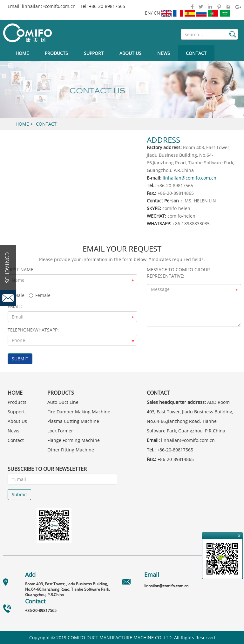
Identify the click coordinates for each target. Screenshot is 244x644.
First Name (20, 269)
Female (40, 295)
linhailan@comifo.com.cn (49, 6)
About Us (130, 53)
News (164, 53)
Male (16, 295)
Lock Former (60, 431)
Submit (19, 494)
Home (22, 53)
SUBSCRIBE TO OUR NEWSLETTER (47, 469)
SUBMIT (20, 359)
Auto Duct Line (63, 402)
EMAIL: (15, 306)
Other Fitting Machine (71, 450)
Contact (196, 53)
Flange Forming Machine (74, 440)
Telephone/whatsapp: (33, 330)
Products (56, 53)
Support (94, 53)
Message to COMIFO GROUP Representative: (178, 273)
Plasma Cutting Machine (73, 421)
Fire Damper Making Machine (79, 412)
